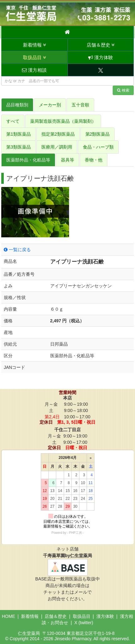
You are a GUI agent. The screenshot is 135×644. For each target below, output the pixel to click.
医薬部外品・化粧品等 (28, 160)
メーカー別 (50, 105)
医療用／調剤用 (57, 147)
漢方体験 (101, 57)
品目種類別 (17, 105)
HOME (8, 616)
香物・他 (94, 160)
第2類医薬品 (98, 134)
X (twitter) (84, 623)
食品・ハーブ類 (98, 147)
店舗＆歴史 (101, 45)
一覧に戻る (17, 250)
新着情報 (35, 45)
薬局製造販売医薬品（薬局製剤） (63, 121)
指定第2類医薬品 (58, 134)
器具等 (67, 160)
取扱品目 (35, 57)
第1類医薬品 (19, 134)
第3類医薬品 (19, 147)
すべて (13, 121)
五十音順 (80, 105)
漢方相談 (34, 70)
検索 (123, 90)
